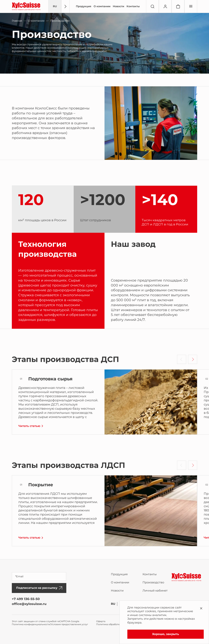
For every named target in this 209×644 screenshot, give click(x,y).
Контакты (133, 6)
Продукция (84, 6)
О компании (102, 6)
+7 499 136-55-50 (26, 599)
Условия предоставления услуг (69, 624)
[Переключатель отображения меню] (191, 6)
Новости (118, 6)
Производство (153, 582)
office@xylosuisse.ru (29, 604)
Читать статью (29, 426)
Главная (17, 21)
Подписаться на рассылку (39, 588)
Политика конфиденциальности (31, 624)
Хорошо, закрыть (166, 634)
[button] (193, 359)
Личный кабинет (155, 591)
